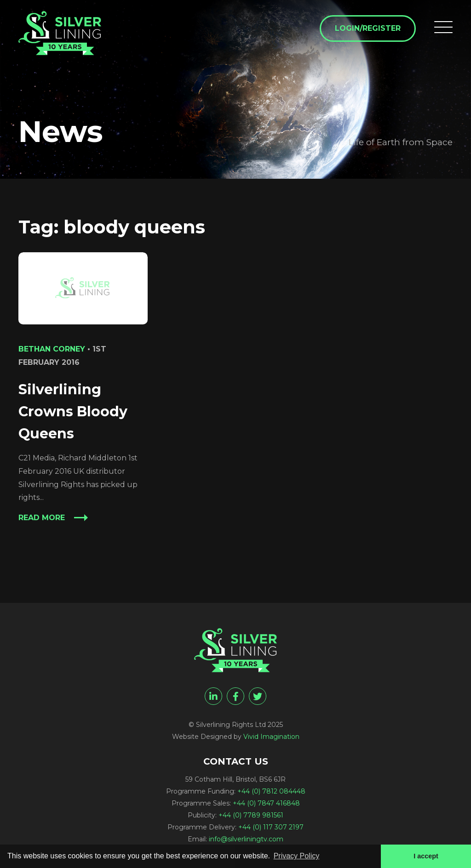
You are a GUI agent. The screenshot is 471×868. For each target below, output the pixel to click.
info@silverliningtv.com (246, 839)
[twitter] (258, 696)
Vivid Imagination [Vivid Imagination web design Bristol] (271, 737)
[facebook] (235, 696)
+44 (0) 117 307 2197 (271, 827)
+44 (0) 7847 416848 (266, 803)
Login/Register (368, 28)
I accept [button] (426, 856)
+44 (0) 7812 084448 (271, 791)
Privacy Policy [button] (297, 856)
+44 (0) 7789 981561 (251, 815)
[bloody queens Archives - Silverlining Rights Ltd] (60, 33)
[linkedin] (213, 696)
